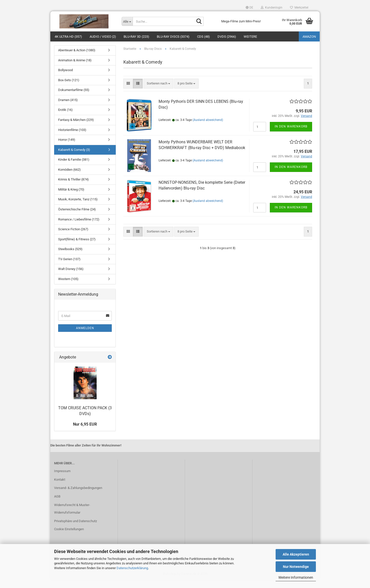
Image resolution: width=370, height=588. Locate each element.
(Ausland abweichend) (208, 127)
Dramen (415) (68, 107)
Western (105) (68, 286)
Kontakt (60, 487)
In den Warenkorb (291, 134)
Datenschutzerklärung (132, 568)
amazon (309, 37)
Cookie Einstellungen (69, 537)
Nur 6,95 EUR (85, 432)
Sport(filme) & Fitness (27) (77, 247)
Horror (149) (67, 147)
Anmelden (85, 336)
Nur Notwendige (296, 567)
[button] (249, 8)
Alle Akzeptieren (296, 554)
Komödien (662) (69, 177)
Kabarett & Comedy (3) (74, 157)
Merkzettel (299, 8)
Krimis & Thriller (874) (73, 187)
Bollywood (65, 78)
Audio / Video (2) (103, 37)
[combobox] (158, 91)
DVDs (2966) (227, 37)
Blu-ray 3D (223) (136, 37)
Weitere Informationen (296, 577)
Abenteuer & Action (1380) (77, 58)
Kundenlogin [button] (272, 8)
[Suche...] (127, 21)
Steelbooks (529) (70, 257)
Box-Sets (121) (69, 88)
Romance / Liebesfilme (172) (79, 227)
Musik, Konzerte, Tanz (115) (78, 207)
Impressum (62, 479)
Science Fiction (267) (73, 237)
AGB (57, 504)
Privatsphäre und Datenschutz (76, 529)
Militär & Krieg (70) (71, 197)
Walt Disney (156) (71, 276)
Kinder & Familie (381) (74, 167)
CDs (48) (203, 37)
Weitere (250, 37)
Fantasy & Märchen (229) (76, 127)
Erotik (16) (65, 117)
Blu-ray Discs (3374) (173, 37)
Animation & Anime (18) (75, 68)
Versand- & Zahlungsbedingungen (78, 495)
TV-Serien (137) (69, 267)
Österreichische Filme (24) (77, 217)
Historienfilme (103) (72, 137)
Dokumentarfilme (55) (74, 97)
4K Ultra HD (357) (68, 37)
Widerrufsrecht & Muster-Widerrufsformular (72, 516)
